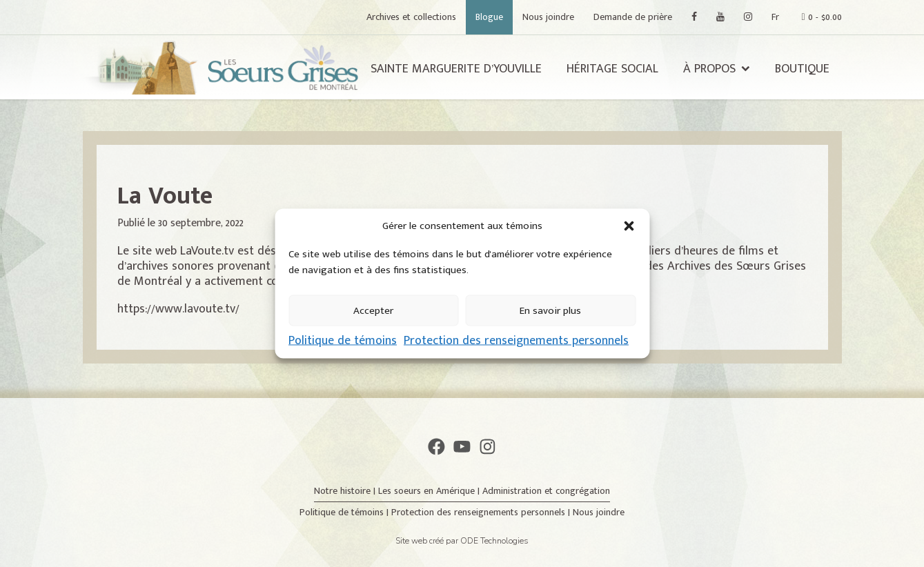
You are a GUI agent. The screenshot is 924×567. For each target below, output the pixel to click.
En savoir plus (550, 310)
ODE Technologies (494, 541)
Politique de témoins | (345, 512)
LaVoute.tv (207, 251)
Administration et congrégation (546, 491)
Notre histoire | (346, 491)
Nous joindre (548, 17)
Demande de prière (633, 17)
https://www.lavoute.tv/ (178, 309)
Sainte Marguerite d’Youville (456, 69)
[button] (629, 226)
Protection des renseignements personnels (516, 341)
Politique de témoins (343, 341)
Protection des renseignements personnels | (482, 512)
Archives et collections (411, 17)
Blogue (489, 17)
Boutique (802, 69)
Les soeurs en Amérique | (430, 491)
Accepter (373, 310)
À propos (709, 69)
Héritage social (612, 69)
